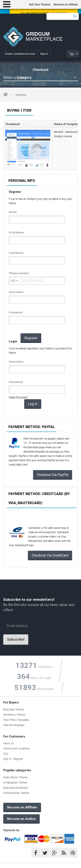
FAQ (6, 754)
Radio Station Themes (16, 777)
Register (31, 338)
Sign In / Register (13, 759)
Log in (33, 404)
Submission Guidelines (17, 749)
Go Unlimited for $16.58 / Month (44, 13)
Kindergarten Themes (15, 783)
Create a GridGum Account (20, 54)
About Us (9, 743)
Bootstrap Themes (14, 710)
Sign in (44, 54)
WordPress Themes (14, 715)
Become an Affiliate (66, 5)
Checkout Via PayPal (53, 475)
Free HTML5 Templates (16, 720)
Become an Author (21, 819)
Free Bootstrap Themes (16, 793)
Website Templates (14, 725)
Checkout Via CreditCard (50, 555)
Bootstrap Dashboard (15, 788)
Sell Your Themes (40, 5)
